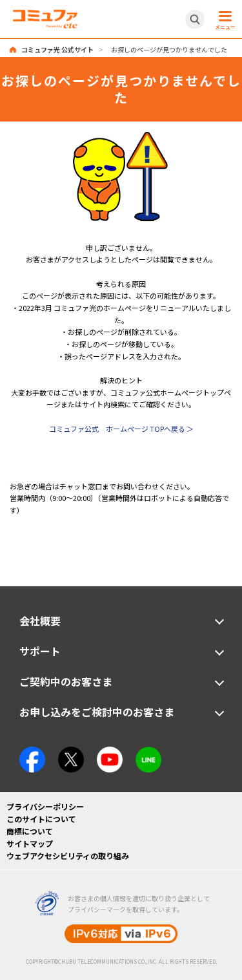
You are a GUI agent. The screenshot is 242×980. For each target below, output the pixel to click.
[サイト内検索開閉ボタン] (195, 19)
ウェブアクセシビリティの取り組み (68, 856)
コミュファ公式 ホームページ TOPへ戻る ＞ (121, 429)
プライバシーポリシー (45, 806)
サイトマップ (30, 843)
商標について (30, 831)
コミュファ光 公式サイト (57, 49)
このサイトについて (41, 819)
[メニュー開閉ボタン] (223, 19)
